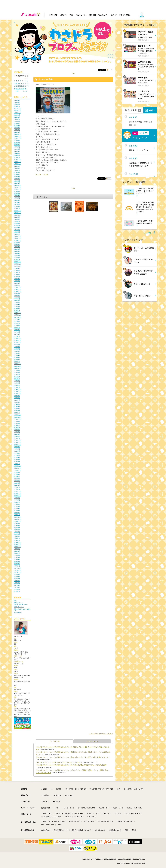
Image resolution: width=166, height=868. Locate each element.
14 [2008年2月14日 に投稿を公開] (23, 83)
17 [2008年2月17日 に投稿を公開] (15, 86)
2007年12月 (17, 568)
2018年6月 (17, 300)
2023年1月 (17, 183)
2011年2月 (17, 487)
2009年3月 (17, 536)
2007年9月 (17, 575)
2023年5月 (17, 175)
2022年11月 (17, 187)
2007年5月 (17, 583)
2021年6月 (17, 223)
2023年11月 (17, 162)
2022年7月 (17, 196)
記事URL (46, 175)
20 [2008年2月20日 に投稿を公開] (21, 86)
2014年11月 (17, 392)
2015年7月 (17, 374)
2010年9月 (17, 498)
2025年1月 (17, 132)
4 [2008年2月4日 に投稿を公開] (16, 81)
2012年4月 (17, 457)
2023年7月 (17, 170)
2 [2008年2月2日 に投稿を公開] (27, 78)
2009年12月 (17, 517)
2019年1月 (17, 285)
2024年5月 (17, 149)
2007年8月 (17, 577)
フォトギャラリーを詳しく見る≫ (101, 733)
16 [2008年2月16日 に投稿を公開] (27, 83)
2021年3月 (17, 230)
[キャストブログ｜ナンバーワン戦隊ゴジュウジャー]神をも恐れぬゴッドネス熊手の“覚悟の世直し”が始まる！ (73, 757)
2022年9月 (17, 192)
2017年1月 (17, 336)
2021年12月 (17, 211)
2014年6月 (17, 402)
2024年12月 (17, 134)
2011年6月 (17, 479)
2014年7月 (17, 400)
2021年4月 (17, 228)
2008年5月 (17, 557)
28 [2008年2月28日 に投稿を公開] (23, 89)
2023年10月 (17, 164)
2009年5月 (17, 532)
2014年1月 (17, 413)
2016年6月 (17, 351)
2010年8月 (17, 500)
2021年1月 (17, 234)
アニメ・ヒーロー (81, 15)
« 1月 (17, 91)
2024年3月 (17, 153)
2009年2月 (17, 538)
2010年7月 (17, 502)
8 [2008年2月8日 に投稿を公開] (25, 81)
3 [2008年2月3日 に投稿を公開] (14, 81)
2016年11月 (17, 340)
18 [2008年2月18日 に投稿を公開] (17, 86)
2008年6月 (17, 555)
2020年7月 (17, 247)
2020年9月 (17, 243)
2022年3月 (17, 204)
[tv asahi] (31, 15)
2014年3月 (17, 409)
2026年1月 (17, 106)
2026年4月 (17, 100)
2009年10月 (17, 521)
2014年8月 (17, 398)
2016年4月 (17, 355)
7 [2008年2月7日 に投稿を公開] (23, 81)
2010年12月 (17, 491)
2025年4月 (17, 126)
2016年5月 (17, 353)
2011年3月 (17, 485)
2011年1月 (17, 489)
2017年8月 (17, 321)
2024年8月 (17, 143)
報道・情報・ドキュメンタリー (99, 15)
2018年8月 (17, 296)
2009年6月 (17, 530)
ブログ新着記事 (54, 741)
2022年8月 (17, 194)
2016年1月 (17, 362)
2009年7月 (17, 528)
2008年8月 (17, 551)
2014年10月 (17, 394)
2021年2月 (17, 232)
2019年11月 (17, 264)
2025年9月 (17, 115)
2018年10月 (17, 292)
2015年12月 (17, 364)
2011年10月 (17, 470)
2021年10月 (17, 215)
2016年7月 (17, 349)
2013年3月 (17, 434)
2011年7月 (17, 477)
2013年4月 (17, 432)
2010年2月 (17, 513)
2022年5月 (17, 200)
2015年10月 (17, 368)
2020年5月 (17, 251)
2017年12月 (17, 313)
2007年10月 (17, 572)
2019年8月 (17, 270)
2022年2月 (17, 207)
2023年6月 (17, 172)
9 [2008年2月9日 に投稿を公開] (27, 81)
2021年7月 (17, 221)
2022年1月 (17, 209)
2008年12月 (17, 543)
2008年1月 (17, 566)
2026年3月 (17, 102)
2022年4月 (17, 202)
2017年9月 (17, 319)
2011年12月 (17, 466)
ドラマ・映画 (53, 15)
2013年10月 (17, 419)
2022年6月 (17, 198)
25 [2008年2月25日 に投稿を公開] (17, 89)
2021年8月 (17, 219)
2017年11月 (17, 315)
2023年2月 (17, 181)
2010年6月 (17, 504)
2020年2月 (17, 257)
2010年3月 (17, 511)
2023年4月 (17, 177)
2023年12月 (17, 160)
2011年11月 (17, 468)
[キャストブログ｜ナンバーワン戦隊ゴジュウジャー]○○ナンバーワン (59, 762)
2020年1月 (17, 260)
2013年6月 (17, 428)
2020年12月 (17, 236)
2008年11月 (17, 545)
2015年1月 (17, 387)
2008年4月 (17, 560)
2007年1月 (17, 591)
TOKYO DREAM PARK (20, 605)
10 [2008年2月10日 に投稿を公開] (15, 83)
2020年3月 (17, 255)
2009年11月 (17, 519)
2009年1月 (17, 540)
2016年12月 (17, 338)
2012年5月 (17, 455)
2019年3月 (17, 281)
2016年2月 (17, 360)
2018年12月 (17, 287)
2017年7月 (17, 323)
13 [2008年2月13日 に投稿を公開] (21, 83)
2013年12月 (17, 415)
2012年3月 (17, 460)
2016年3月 (17, 358)
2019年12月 (17, 262)
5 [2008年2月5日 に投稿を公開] (19, 81)
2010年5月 (17, 506)
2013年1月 (17, 438)
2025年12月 (17, 109)
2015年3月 (17, 383)
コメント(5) (38, 175)
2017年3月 (17, 332)
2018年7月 (17, 298)
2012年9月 (17, 447)
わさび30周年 (18, 613)
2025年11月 (17, 111)
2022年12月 (17, 185)
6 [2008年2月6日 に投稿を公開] (21, 81)
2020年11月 (17, 238)
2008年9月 (17, 549)
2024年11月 (17, 136)
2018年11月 (17, 289)
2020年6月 (17, 249)
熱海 (15, 600)
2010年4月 (17, 509)
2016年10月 (17, 343)
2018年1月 (17, 311)
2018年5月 (17, 302)
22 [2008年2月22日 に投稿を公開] (25, 86)
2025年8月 (17, 117)
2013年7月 (17, 426)
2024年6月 (17, 147)
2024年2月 (17, 155)
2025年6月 (17, 121)
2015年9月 (17, 370)
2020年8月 (17, 245)
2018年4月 (17, 304)
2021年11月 (17, 213)
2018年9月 (17, 294)
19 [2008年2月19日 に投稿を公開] (19, 86)
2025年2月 (17, 130)
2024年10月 (17, 138)
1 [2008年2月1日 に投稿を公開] (25, 78)
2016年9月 (17, 345)
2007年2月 (17, 589)
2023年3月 (17, 179)
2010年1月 (17, 515)
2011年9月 (17, 472)
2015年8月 (17, 372)
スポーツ (114, 15)
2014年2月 (17, 411)
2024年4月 (17, 151)
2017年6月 (17, 326)
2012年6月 (17, 453)
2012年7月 (17, 451)
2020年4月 (17, 253)
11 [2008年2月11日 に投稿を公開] (17, 83)
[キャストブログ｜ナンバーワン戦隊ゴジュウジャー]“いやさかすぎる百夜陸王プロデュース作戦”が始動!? (71, 765)
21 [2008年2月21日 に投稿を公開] (23, 86)
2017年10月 (17, 317)
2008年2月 (17, 564)
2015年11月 (17, 366)
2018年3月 (17, 306)
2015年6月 (17, 377)
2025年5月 (17, 124)
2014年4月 (17, 406)
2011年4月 (17, 483)
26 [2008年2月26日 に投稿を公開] (19, 89)
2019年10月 (17, 266)
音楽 (71, 15)
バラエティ (64, 15)
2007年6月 (17, 581)
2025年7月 (17, 119)
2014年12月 (17, 389)
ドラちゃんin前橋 (45, 79)
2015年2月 (17, 385)
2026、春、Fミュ (19, 607)
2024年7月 (17, 145)
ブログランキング (92, 741)
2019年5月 (17, 277)
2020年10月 (17, 241)
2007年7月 (17, 579)
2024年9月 (17, 141)
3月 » (25, 91)
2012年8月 (17, 449)
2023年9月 (17, 166)
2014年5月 (17, 404)
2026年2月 (17, 104)
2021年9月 (17, 217)
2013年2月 (17, 436)
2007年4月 (17, 585)
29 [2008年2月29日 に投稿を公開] (25, 89)
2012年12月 (17, 440)
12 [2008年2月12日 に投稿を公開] (19, 83)
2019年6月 (17, 275)
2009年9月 (17, 523)
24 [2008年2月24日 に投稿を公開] (15, 89)
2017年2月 (17, 334)
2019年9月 (17, 268)
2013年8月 (17, 423)
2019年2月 (17, 283)
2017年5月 (17, 328)
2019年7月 (17, 272)
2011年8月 (17, 474)
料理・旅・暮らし (125, 15)
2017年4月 (17, 330)
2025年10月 (17, 113)
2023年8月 (17, 168)
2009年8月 (17, 525)
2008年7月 (17, 553)
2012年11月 (17, 443)
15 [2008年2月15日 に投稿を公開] (25, 83)
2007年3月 (17, 587)
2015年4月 (17, 381)
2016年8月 (17, 347)
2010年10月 (17, 496)
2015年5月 (17, 379)
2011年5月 (17, 481)
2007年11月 (17, 570)
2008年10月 (17, 547)
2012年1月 (17, 464)
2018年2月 (17, 309)
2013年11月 (17, 417)
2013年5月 (17, 430)
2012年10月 (17, 445)
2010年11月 (17, 494)
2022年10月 (17, 189)
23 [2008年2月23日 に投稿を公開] (27, 86)
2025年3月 (17, 128)
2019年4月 (17, 279)
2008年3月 (17, 562)
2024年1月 (17, 158)
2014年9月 (17, 396)
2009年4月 (17, 534)
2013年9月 (17, 421)
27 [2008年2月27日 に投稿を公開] (21, 89)
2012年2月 (17, 462)
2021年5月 (17, 226)
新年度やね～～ (18, 603)
